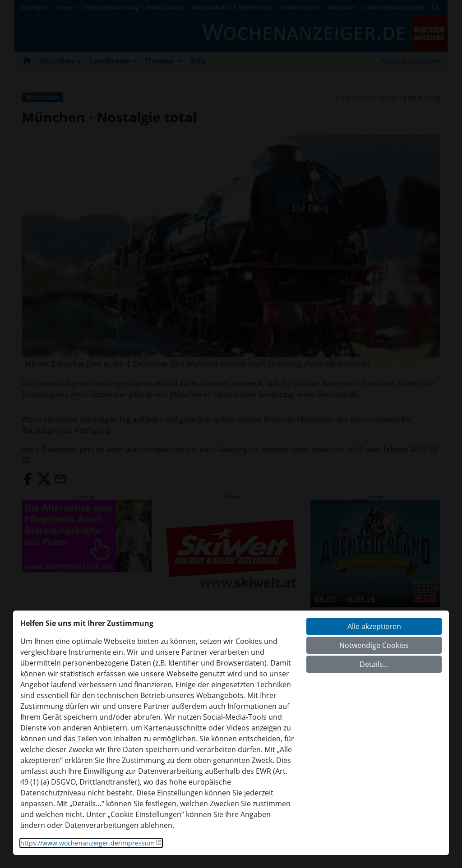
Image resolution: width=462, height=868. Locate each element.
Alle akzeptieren (374, 626)
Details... (374, 664)
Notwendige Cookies (374, 645)
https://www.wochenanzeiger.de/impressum (88, 843)
